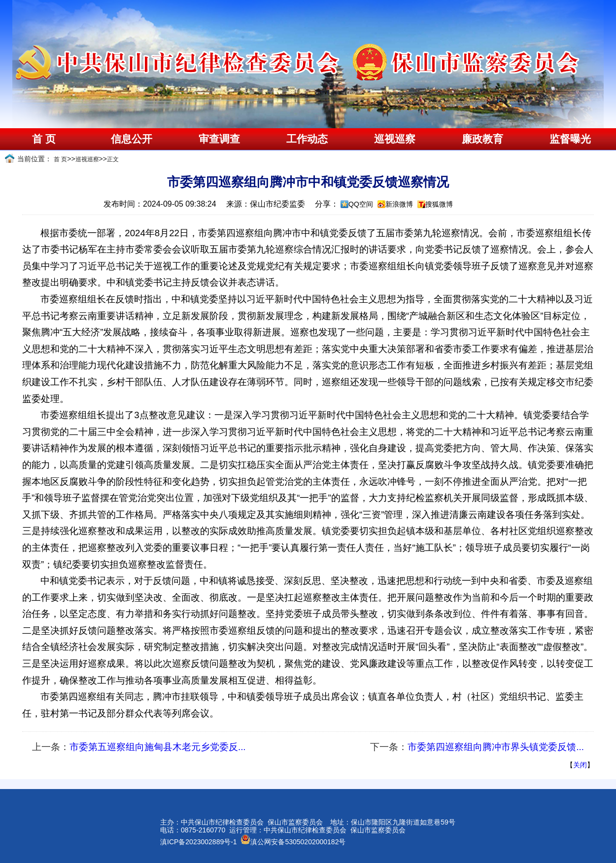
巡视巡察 (395, 139)
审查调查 (219, 139)
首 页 (44, 139)
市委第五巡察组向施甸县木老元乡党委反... (158, 747)
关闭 (580, 765)
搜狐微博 (439, 204)
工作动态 (307, 139)
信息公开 (132, 139)
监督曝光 (570, 139)
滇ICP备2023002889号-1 (199, 842)
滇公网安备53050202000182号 (293, 842)
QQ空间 (361, 204)
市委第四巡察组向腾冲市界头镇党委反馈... (496, 747)
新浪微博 (399, 204)
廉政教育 (482, 139)
